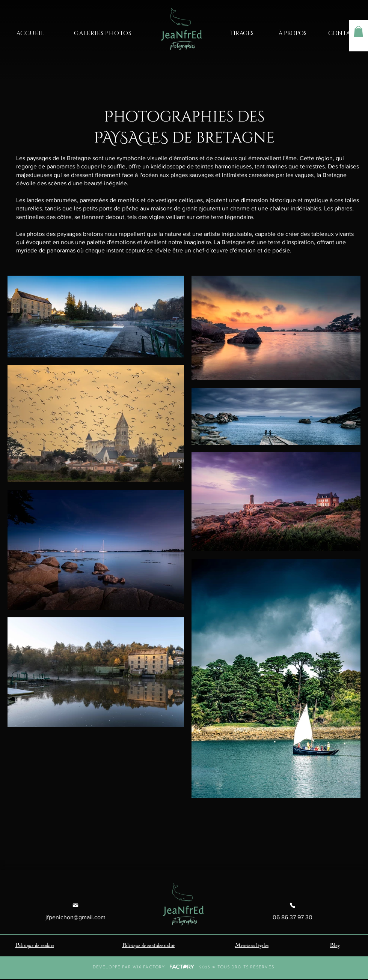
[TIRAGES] (242, 33)
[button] (358, 32)
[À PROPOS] (292, 33)
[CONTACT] (343, 33)
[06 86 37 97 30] (293, 911)
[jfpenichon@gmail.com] (75, 911)
